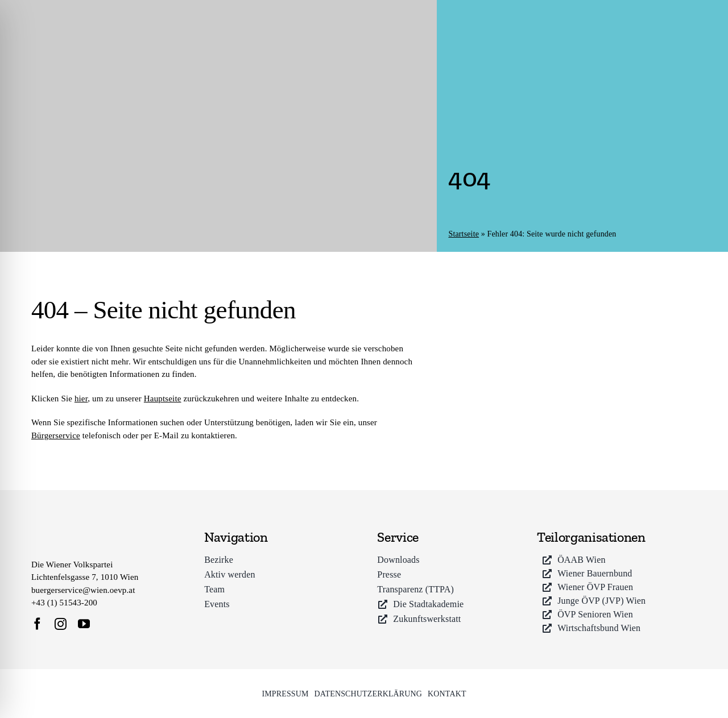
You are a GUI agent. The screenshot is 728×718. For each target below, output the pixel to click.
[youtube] (84, 624)
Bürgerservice (56, 435)
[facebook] (37, 624)
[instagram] (61, 624)
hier (81, 399)
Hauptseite (163, 399)
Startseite (464, 234)
